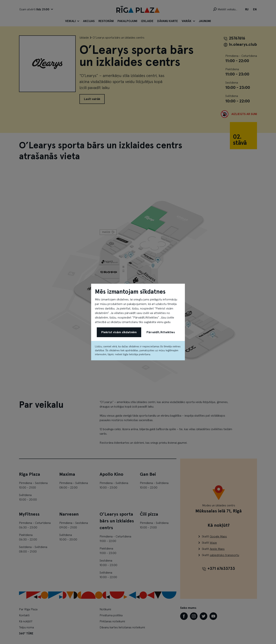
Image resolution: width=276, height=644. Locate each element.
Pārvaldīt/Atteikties (161, 332)
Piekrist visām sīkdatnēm (119, 332)
